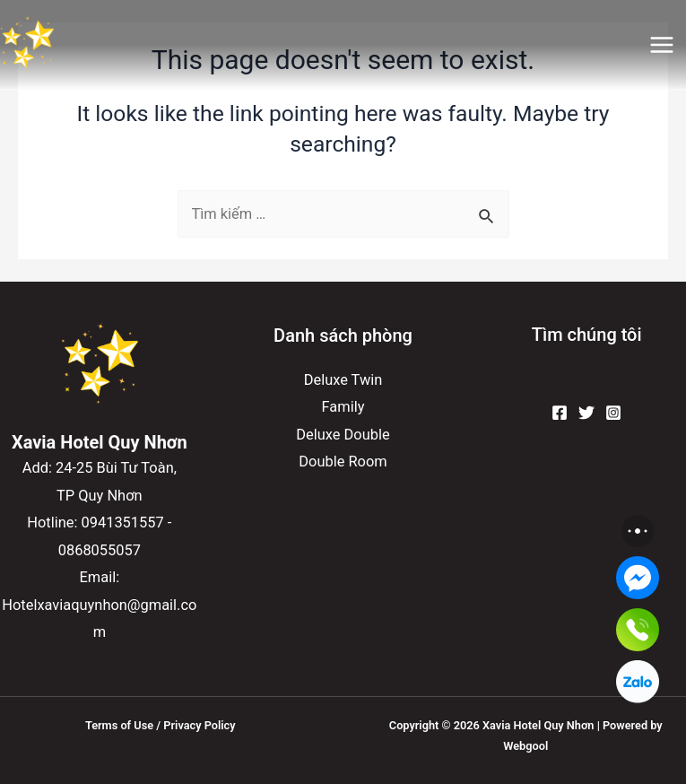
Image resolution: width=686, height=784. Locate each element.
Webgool (525, 746)
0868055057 (100, 550)
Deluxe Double (343, 435)
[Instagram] (613, 413)
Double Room (343, 462)
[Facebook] (560, 413)
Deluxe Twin (343, 380)
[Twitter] (586, 413)
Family (343, 407)
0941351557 (123, 523)
